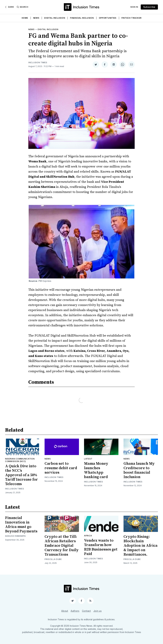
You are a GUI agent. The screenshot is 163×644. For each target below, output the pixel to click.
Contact (86, 611)
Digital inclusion (48, 29)
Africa (88, 536)
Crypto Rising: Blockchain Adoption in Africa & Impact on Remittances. (140, 546)
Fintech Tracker (131, 18)
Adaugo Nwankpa (15, 536)
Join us (98, 611)
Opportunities (108, 18)
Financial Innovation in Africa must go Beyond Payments (21, 525)
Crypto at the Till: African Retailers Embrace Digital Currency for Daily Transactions (62, 546)
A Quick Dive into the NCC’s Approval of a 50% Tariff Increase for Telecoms (21, 475)
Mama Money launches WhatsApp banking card (96, 470)
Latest (88, 459)
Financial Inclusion (82, 18)
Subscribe (149, 7)
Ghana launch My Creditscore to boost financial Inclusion (139, 470)
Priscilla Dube (53, 559)
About (65, 611)
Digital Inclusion (55, 18)
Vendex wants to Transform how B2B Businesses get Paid (101, 547)
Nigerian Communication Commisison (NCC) (20, 460)
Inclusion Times (38, 62)
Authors (75, 611)
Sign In (134, 7)
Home (25, 18)
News (36, 18)
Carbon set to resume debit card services (61, 468)
